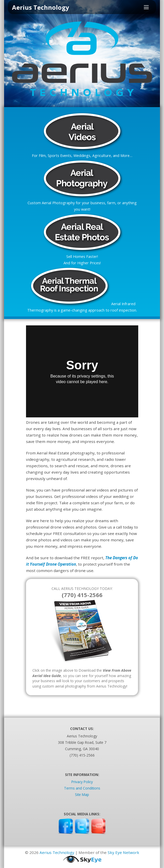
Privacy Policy (82, 782)
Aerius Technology (57, 852)
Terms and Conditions (82, 788)
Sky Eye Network (123, 852)
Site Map (82, 795)
